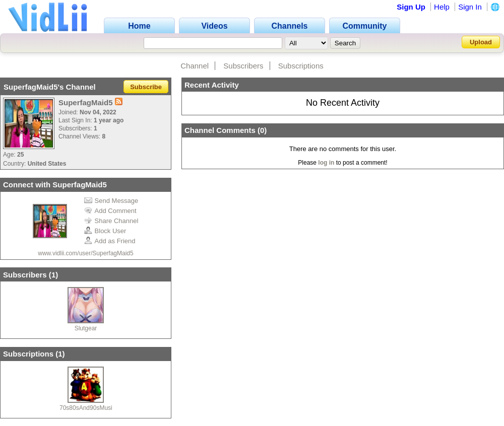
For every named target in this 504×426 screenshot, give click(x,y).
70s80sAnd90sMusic (87, 408)
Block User (105, 231)
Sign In (470, 7)
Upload (481, 42)
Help (442, 7)
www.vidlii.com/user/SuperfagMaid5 (85, 253)
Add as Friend (110, 241)
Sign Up (411, 7)
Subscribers (243, 66)
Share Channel (111, 221)
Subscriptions (301, 66)
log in (326, 163)
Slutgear (86, 328)
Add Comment (110, 211)
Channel (195, 66)
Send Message (111, 201)
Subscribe (146, 87)
